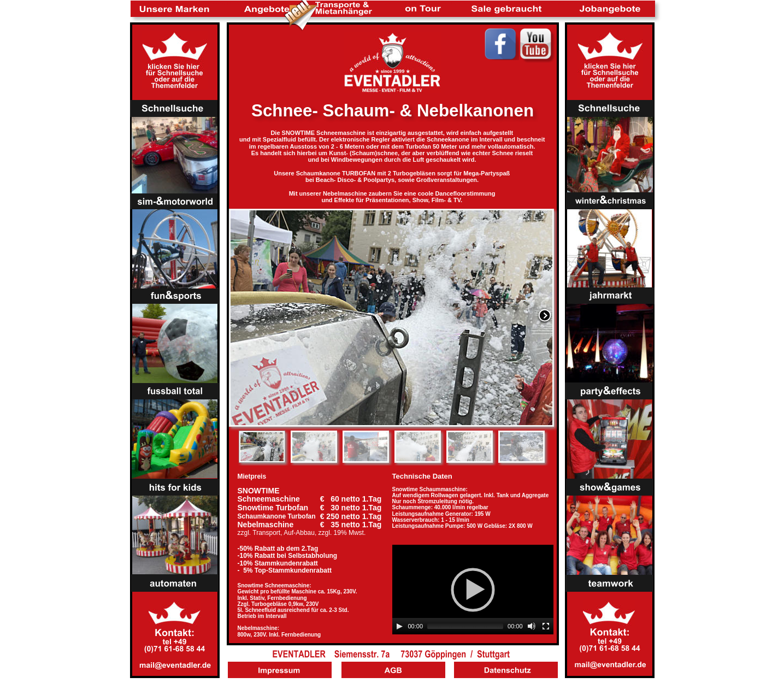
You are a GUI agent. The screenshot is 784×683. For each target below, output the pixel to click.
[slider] (465, 626)
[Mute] (532, 626)
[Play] (399, 626)
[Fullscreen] (546, 626)
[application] (473, 590)
